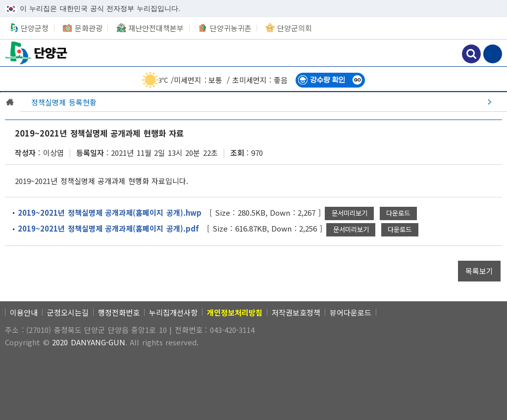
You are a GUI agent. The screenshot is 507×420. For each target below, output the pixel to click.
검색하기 (471, 54)
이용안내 (24, 312)
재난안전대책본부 (156, 28)
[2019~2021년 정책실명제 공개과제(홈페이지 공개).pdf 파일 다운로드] (400, 230)
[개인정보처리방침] (235, 312)
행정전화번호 (119, 312)
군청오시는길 (68, 312)
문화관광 (89, 28)
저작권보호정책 (296, 312)
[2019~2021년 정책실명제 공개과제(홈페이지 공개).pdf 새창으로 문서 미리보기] (351, 230)
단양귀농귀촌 (231, 28)
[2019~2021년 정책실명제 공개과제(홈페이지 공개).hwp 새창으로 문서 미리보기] (349, 213)
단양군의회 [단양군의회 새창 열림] (295, 28)
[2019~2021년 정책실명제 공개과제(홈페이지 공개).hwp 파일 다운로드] (398, 213)
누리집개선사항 (173, 312)
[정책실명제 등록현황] (263, 102)
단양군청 (37, 53)
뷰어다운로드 (351, 312)
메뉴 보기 (493, 54)
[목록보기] (479, 271)
